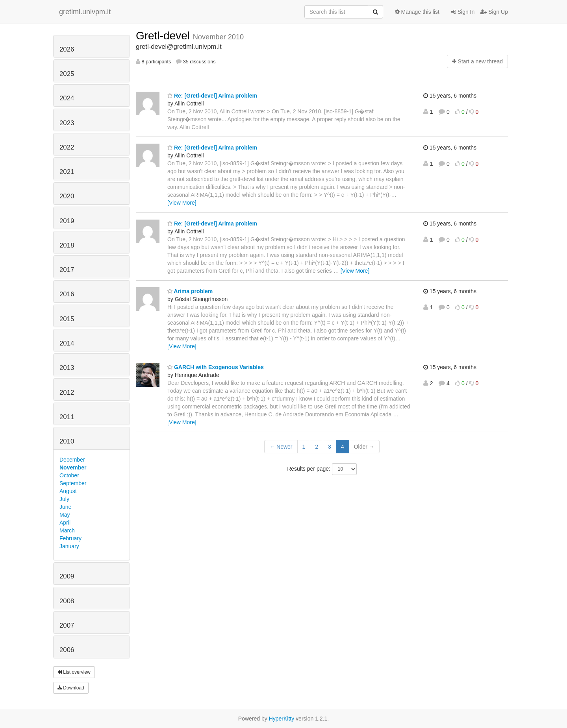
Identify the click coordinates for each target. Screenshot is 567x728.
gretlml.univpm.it (85, 12)
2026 (67, 49)
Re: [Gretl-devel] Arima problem (212, 96)
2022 (67, 147)
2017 (67, 270)
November (73, 467)
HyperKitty (282, 719)
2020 (67, 196)
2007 (67, 625)
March (67, 530)
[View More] (182, 203)
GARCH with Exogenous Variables (216, 367)
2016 (67, 294)
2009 (67, 576)
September (73, 483)
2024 (67, 98)
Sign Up (494, 12)
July (64, 499)
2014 (67, 343)
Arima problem (190, 291)
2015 (67, 319)
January (69, 546)
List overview (74, 672)
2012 (67, 393)
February (70, 538)
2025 (67, 74)
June (65, 507)
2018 (67, 245)
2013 (67, 368)
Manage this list (417, 12)
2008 (67, 601)
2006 (67, 650)
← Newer (281, 447)
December (72, 460)
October (69, 475)
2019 (67, 221)
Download (71, 688)
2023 (67, 123)
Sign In (463, 12)
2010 (67, 441)
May (65, 515)
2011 (67, 417)
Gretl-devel (164, 36)
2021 (67, 172)
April (65, 523)
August (68, 491)
